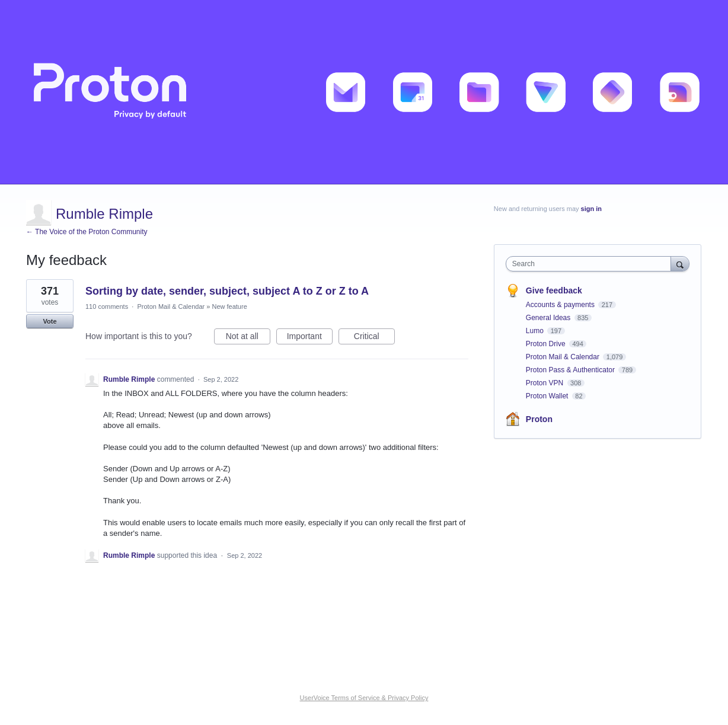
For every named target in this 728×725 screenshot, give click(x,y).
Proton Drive (547, 344)
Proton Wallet (548, 396)
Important (310, 338)
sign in (591, 209)
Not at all (248, 338)
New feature (229, 306)
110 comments (107, 306)
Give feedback (554, 290)
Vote (50, 321)
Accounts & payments (561, 305)
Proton (539, 419)
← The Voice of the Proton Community (87, 232)
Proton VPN (546, 383)
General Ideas (549, 318)
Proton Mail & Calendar (171, 306)
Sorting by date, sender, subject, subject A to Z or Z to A (227, 291)
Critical (374, 338)
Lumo (536, 331)
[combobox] (591, 264)
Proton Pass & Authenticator (571, 370)
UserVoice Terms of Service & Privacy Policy (364, 698)
